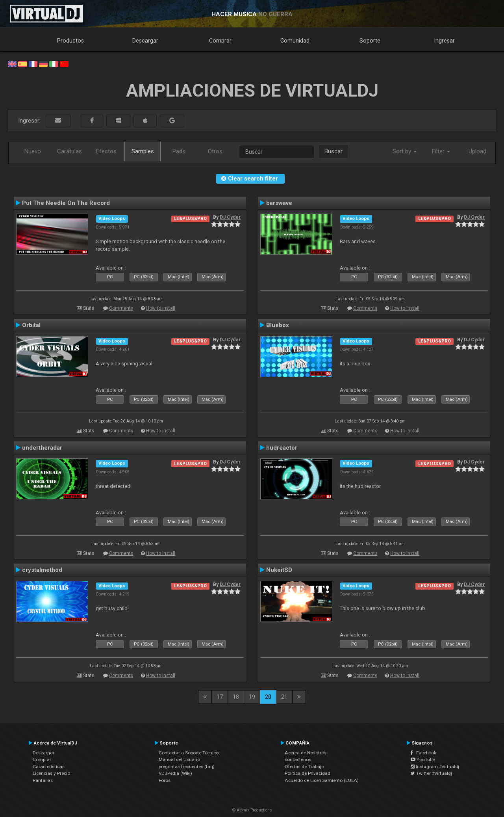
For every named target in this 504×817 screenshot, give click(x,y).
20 (268, 697)
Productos (70, 41)
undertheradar (42, 448)
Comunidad (295, 41)
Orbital (31, 325)
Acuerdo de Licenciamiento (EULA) (322, 780)
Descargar (145, 41)
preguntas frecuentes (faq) (187, 767)
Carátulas (69, 151)
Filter (441, 151)
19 (252, 697)
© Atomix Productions (252, 810)
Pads (179, 151)
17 (220, 697)
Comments (121, 308)
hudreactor (282, 448)
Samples (143, 151)
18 (236, 697)
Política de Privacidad (308, 773)
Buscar (334, 151)
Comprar (220, 41)
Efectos (106, 151)
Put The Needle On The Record (66, 203)
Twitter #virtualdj (431, 773)
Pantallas (43, 780)
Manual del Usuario (179, 759)
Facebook (423, 753)
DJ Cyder (230, 217)
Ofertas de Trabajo (304, 767)
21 (284, 697)
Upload (477, 151)
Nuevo (33, 151)
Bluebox (278, 325)
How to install (161, 308)
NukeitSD (279, 570)
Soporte (370, 41)
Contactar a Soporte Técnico (189, 753)
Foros (165, 780)
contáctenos (298, 759)
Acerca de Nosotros (306, 753)
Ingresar (445, 41)
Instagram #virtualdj (435, 767)
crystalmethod (42, 570)
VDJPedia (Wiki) (175, 773)
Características (49, 767)
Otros (215, 151)
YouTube (423, 759)
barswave (279, 203)
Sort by (405, 151)
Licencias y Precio (51, 773)
